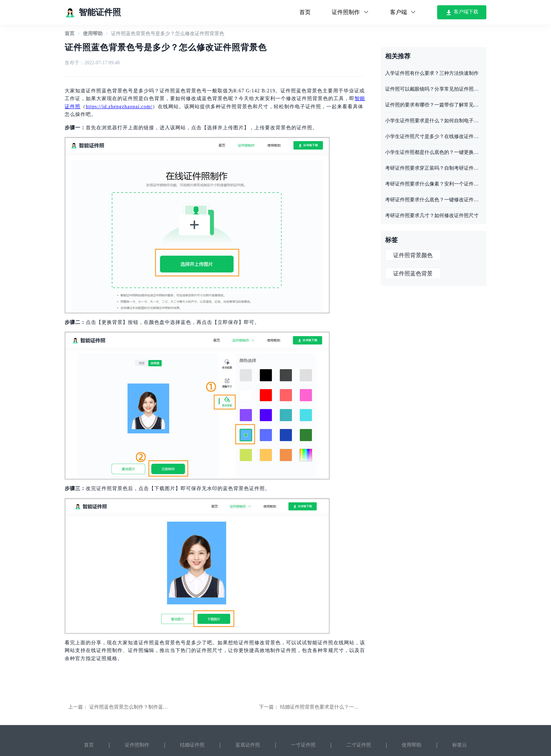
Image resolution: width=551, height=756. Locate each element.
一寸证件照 (303, 745)
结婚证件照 (192, 745)
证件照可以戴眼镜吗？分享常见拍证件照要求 (432, 89)
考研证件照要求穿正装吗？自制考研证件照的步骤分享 (432, 168)
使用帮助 (93, 34)
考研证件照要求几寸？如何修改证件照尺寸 (432, 216)
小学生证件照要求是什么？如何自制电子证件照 (432, 121)
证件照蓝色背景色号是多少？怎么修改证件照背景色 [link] (168, 34)
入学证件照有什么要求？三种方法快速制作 (432, 73)
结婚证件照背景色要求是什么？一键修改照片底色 (334, 707)
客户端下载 (462, 12)
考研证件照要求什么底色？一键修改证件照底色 (432, 200)
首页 (305, 12)
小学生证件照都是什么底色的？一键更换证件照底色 (432, 152)
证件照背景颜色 (413, 255)
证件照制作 (137, 745)
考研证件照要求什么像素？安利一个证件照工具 (432, 184)
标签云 (460, 745)
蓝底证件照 (248, 745)
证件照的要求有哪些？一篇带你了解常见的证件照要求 (432, 105)
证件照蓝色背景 (413, 273)
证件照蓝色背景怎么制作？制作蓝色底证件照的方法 (146, 707)
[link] (70, 34)
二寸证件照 (359, 745)
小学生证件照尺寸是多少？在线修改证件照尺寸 (432, 136)
